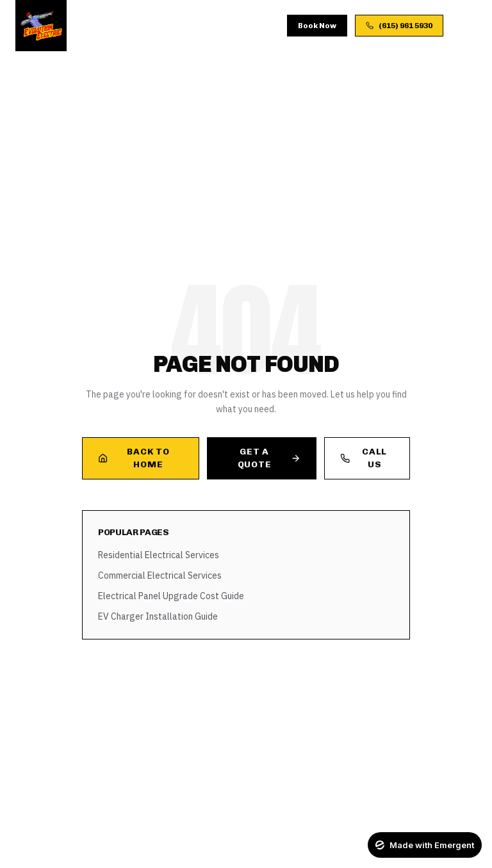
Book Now (317, 26)
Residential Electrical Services (159, 555)
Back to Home (134, 458)
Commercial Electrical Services (160, 575)
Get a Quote (269, 458)
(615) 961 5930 (399, 26)
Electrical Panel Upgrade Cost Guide (171, 596)
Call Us (364, 458)
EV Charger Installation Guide (158, 616)
